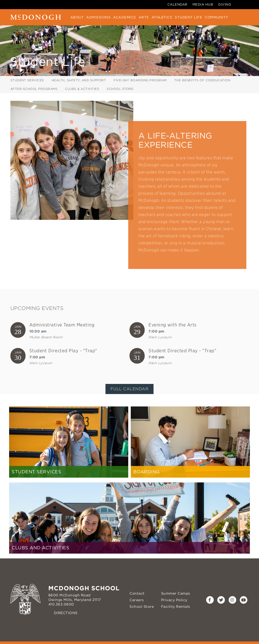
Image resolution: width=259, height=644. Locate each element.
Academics (125, 17)
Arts (144, 17)
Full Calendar (130, 389)
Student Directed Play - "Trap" (63, 351)
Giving (224, 4)
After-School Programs (34, 89)
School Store (120, 89)
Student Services (27, 80)
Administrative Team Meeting (62, 325)
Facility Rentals (176, 607)
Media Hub (203, 4)
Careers (137, 600)
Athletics (162, 17)
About (77, 17)
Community (217, 17)
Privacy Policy (174, 600)
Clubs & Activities (82, 89)
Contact (137, 593)
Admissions (98, 17)
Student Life (188, 17)
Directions (66, 613)
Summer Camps (176, 593)
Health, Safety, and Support (79, 80)
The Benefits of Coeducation (202, 80)
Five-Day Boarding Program (140, 80)
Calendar (177, 4)
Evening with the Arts (172, 325)
